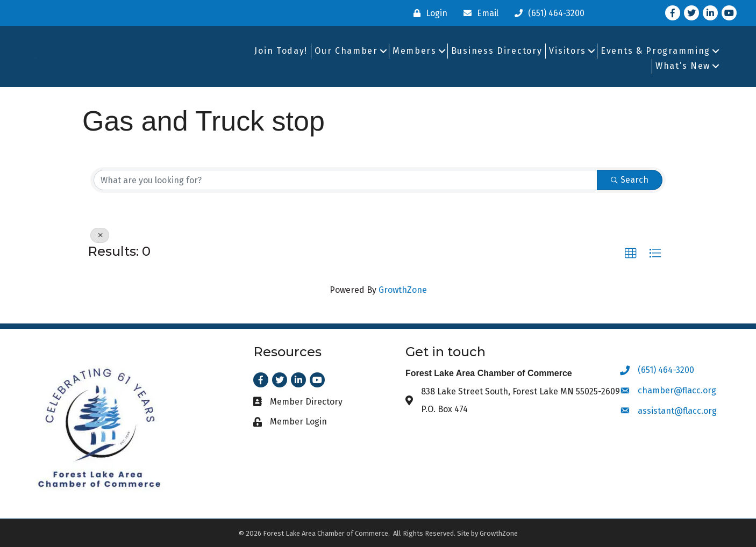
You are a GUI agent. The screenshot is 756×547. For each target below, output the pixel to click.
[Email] (478, 13)
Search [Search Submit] (630, 180)
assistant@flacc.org (677, 411)
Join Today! (281, 51)
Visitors (568, 51)
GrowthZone (403, 290)
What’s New (683, 66)
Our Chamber (346, 51)
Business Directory (497, 51)
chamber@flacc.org (677, 390)
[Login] (428, 13)
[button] (631, 254)
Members (415, 51)
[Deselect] (100, 235)
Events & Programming (655, 51)
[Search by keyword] (345, 180)
